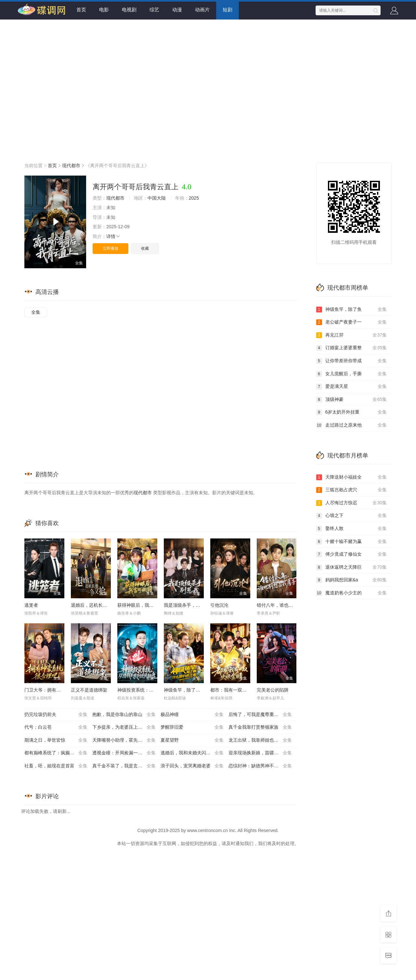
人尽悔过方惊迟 (352, 503)
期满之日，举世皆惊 (56, 740)
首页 (81, 10)
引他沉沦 (219, 605)
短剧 (227, 10)
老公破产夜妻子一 (352, 322)
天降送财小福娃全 (352, 477)
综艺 (154, 10)
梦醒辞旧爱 (192, 727)
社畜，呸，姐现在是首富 (56, 766)
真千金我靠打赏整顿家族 (260, 727)
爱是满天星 (352, 387)
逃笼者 (31, 605)
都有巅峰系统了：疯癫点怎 (56, 753)
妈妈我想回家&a (352, 580)
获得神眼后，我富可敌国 (142, 605)
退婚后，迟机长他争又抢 (96, 605)
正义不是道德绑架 (89, 690)
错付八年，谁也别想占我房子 (286, 605)
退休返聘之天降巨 (352, 567)
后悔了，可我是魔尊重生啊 (260, 715)
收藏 (145, 248)
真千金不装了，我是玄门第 (124, 766)
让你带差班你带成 (352, 361)
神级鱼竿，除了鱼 (352, 310)
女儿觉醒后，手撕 (352, 374)
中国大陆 (157, 198)
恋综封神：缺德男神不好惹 (260, 766)
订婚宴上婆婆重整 (352, 348)
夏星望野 (192, 740)
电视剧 (129, 10)
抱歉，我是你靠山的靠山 (124, 715)
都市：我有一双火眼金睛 (235, 690)
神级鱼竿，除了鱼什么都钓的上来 (198, 690)
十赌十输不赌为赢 (352, 542)
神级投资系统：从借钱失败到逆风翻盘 (156, 690)
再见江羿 (352, 335)
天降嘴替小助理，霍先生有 (124, 740)
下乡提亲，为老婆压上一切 (124, 727)
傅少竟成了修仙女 (352, 554)
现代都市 (71, 166)
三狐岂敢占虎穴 (352, 490)
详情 (113, 236)
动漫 (177, 10)
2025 (194, 198)
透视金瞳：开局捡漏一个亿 (124, 753)
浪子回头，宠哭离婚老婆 (192, 766)
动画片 (202, 10)
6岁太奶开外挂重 (352, 412)
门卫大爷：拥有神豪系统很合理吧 (58, 690)
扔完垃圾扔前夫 (56, 715)
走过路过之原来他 (352, 425)
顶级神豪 (352, 400)
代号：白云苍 (56, 727)
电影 (104, 10)
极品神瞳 (192, 715)
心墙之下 (352, 516)
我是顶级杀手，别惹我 (187, 605)
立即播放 (110, 248)
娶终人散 (352, 529)
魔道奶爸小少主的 (352, 593)
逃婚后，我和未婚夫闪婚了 (192, 753)
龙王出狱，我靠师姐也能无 (260, 740)
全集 (36, 312)
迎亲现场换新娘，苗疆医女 (260, 753)
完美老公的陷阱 (273, 690)
